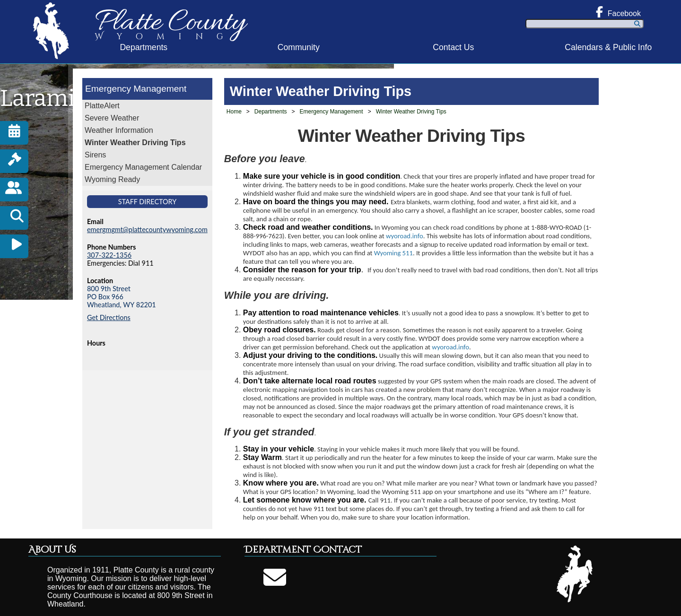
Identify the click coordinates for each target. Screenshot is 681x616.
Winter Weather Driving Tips (135, 143)
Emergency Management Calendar (143, 167)
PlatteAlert (102, 106)
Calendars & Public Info (608, 47)
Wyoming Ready (112, 179)
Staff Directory (148, 202)
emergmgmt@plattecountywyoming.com (147, 230)
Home (234, 112)
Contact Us (453, 47)
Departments (144, 47)
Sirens (95, 155)
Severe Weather (112, 118)
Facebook (618, 12)
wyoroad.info (405, 236)
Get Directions (109, 317)
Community (299, 47)
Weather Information (119, 130)
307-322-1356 (109, 255)
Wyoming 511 (393, 253)
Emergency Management (136, 89)
